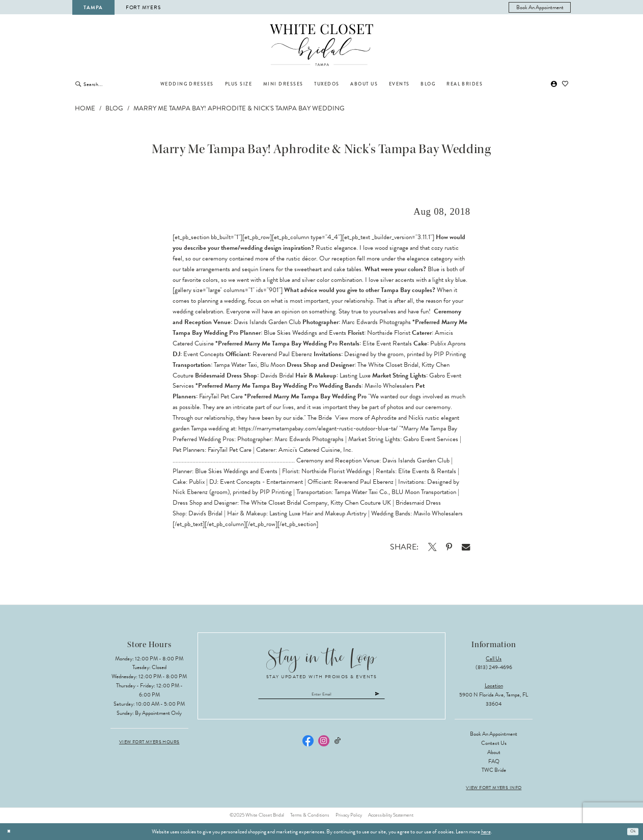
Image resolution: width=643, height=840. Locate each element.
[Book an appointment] (540, 7)
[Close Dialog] (11, 831)
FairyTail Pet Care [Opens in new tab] (221, 396)
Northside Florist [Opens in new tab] (389, 333)
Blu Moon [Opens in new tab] (273, 365)
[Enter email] (321, 696)
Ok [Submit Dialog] (631, 831)
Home (85, 108)
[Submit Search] (78, 84)
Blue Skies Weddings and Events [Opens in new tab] (305, 333)
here (486, 832)
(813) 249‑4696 (494, 667)
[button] (554, 84)
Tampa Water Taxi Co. (361, 492)
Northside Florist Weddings (336, 471)
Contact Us (494, 743)
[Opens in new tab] (432, 547)
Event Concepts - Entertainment (261, 482)
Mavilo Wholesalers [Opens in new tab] (389, 386)
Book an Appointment (494, 734)
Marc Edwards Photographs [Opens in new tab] (376, 322)
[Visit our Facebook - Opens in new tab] (308, 744)
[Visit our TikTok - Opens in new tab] (337, 745)
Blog (114, 108)
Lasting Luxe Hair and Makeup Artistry (318, 513)
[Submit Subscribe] (399, 696)
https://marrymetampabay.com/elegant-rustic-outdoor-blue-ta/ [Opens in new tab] (318, 428)
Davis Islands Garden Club (416, 460)
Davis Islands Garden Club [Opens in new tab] (267, 322)
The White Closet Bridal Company (284, 503)
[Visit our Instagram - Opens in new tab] (324, 744)
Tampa (93, 7)
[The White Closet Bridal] (321, 45)
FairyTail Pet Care (230, 450)
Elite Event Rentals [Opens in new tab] (387, 343)
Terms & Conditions (310, 815)
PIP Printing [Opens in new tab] (450, 354)
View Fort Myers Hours (149, 742)
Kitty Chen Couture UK (361, 503)
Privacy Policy (349, 815)
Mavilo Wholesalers (438, 513)
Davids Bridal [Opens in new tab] (277, 375)
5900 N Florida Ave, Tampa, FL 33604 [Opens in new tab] (494, 699)
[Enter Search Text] (117, 84)
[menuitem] (540, 7)
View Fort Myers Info (494, 788)
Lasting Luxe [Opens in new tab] (355, 375)
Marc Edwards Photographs (309, 439)
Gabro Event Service (431, 439)
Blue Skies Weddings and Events (236, 471)
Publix (197, 482)
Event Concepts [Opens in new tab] (204, 354)
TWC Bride (494, 770)
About (494, 752)
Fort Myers (143, 7)
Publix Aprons (448, 343)
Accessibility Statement (391, 815)
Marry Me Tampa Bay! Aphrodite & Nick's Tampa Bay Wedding (239, 108)
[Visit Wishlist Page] (565, 84)
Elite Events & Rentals (427, 471)
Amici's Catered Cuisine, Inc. (316, 450)
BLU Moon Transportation (424, 492)
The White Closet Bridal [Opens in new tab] (388, 365)
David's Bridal (205, 513)
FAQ (494, 761)
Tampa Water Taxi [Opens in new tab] (235, 365)
